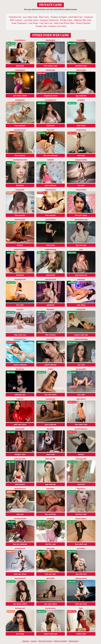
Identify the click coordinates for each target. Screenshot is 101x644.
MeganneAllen (81, 160)
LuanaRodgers (81, 519)
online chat (81, 634)
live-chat (81, 395)
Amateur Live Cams (57, 26)
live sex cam (81, 245)
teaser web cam (51, 634)
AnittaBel (81, 100)
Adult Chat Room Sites (64, 23)
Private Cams (66, 20)
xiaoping (51, 519)
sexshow (81, 484)
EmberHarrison (20, 249)
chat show (81, 126)
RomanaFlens (50, 220)
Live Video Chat (30, 17)
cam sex (20, 514)
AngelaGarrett (20, 279)
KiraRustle (50, 548)
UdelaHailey (20, 100)
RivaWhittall (81, 40)
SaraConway (81, 190)
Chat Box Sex (15, 17)
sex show (20, 634)
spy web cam (81, 574)
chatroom (51, 126)
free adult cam (81, 544)
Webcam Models (60, 641)
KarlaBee (51, 429)
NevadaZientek (20, 519)
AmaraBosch (20, 548)
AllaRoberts (81, 399)
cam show (81, 305)
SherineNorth (51, 279)
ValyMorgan (81, 70)
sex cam (81, 185)
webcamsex (20, 484)
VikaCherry (81, 489)
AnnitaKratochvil (20, 160)
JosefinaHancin (81, 429)
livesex (20, 245)
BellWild (50, 160)
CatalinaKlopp (50, 249)
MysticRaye (50, 70)
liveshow (20, 185)
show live (20, 66)
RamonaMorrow (81, 220)
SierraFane (81, 548)
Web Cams (44, 17)
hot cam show (81, 215)
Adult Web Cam (75, 17)
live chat (20, 305)
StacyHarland (20, 578)
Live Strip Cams (31, 20)
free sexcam (20, 215)
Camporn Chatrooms (49, 20)
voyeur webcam (20, 365)
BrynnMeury (51, 608)
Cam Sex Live (46, 23)
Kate (81, 608)
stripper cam (20, 454)
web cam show (20, 425)
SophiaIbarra (20, 40)
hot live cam (51, 544)
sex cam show (51, 395)
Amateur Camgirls (59, 17)
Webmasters (74, 641)
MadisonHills (20, 220)
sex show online (20, 96)
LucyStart (51, 130)
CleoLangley (51, 40)
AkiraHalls (51, 578)
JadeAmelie (20, 429)
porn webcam (51, 185)
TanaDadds (20, 190)
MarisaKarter (51, 190)
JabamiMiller (51, 459)
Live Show (33, 23)
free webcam (20, 126)
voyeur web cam (81, 335)
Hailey (51, 369)
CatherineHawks (81, 339)
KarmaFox (51, 489)
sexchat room (81, 66)
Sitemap (26, 641)
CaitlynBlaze (20, 70)
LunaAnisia (81, 309)
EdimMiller (51, 339)
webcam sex (20, 395)
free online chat (50, 66)
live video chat (81, 425)
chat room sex (81, 275)
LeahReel (20, 399)
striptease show (51, 96)
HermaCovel (20, 608)
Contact (34, 641)
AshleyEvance (81, 578)
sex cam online (51, 604)
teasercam (50, 275)
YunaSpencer (51, 100)
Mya (81, 249)
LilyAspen (51, 309)
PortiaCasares (20, 130)
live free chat (81, 514)
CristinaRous (81, 130)
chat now (81, 155)
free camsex (20, 155)
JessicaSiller (81, 369)
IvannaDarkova (20, 339)
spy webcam (81, 96)
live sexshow (51, 514)
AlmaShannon (20, 489)
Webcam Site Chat (82, 20)
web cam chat (81, 604)
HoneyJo (20, 309)
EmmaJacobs (81, 459)
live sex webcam (51, 155)
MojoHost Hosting (45, 641)
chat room (51, 245)
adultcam (50, 305)
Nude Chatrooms (19, 23)
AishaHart (81, 279)
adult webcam (51, 365)
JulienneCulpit (20, 459)
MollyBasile (51, 399)
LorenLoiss (20, 369)
